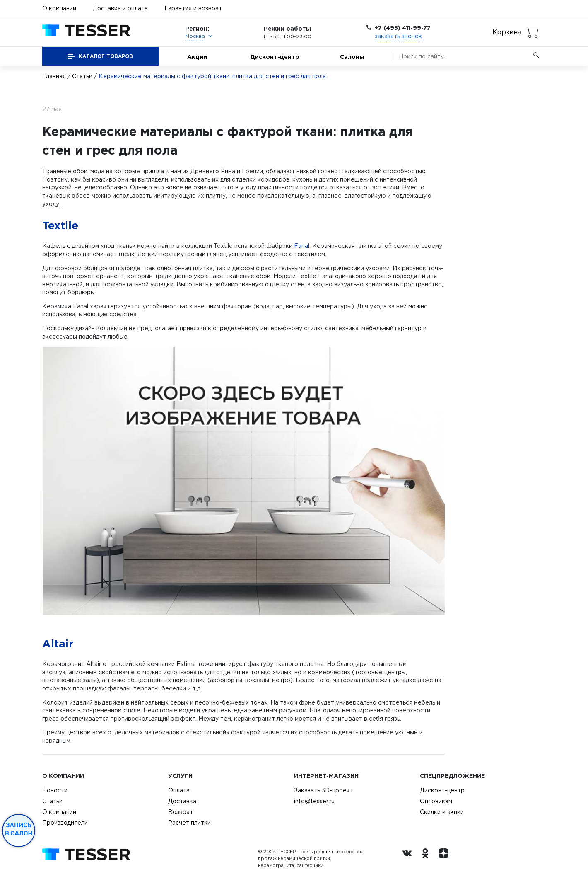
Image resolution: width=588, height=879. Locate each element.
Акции (197, 57)
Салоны (352, 57)
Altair (58, 643)
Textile (60, 225)
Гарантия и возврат (193, 8)
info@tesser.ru (314, 801)
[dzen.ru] (446, 859)
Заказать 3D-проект (324, 790)
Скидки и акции (442, 812)
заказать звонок (398, 36)
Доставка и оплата (120, 8)
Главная (54, 76)
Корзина (507, 32)
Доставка (182, 801)
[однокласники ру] (427, 859)
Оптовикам (436, 801)
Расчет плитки (189, 823)
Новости (55, 790)
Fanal (302, 246)
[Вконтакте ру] (409, 859)
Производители (65, 823)
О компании (59, 8)
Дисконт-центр (275, 57)
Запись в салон (19, 829)
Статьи (82, 76)
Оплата (179, 790)
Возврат (181, 812)
